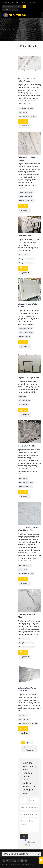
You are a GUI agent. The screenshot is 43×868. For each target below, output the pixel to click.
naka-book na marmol (25, 486)
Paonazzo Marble (24, 255)
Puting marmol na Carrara (27, 573)
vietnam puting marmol (26, 329)
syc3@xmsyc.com (11, 2)
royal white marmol (24, 401)
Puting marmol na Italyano (27, 259)
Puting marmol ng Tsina (26, 108)
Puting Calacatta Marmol (26, 643)
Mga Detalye (25, 126)
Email (23, 121)
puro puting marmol (25, 337)
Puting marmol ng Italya (26, 263)
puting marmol (23, 112)
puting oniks (22, 397)
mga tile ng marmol (25, 719)
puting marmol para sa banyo (27, 116)
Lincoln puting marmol (25, 196)
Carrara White (23, 569)
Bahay (4, 30)
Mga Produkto (14, 30)
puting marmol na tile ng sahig (28, 723)
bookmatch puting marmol (27, 200)
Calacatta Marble (24, 639)
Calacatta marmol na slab (26, 647)
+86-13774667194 (28, 2)
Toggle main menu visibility (37, 15)
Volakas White (23, 715)
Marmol (24, 30)
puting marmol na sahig (26, 482)
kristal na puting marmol (26, 333)
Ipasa (24, 837)
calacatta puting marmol (26, 192)
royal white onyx (24, 405)
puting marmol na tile (25, 565)
